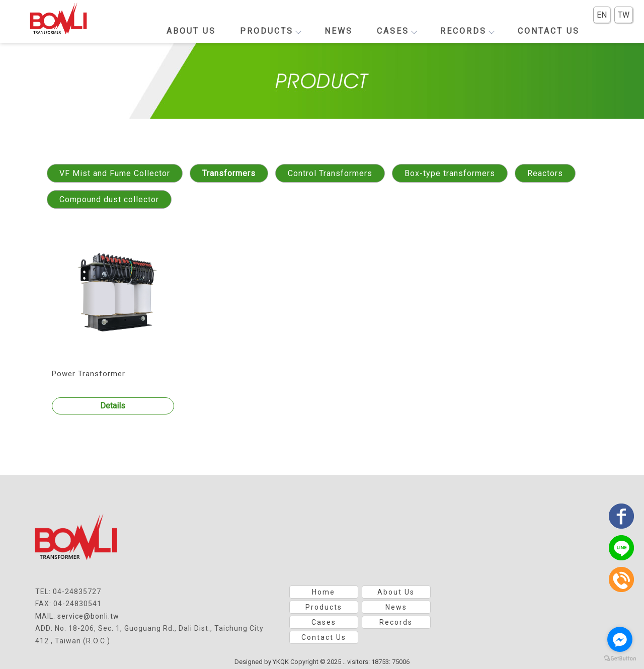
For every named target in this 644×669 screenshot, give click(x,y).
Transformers (229, 173)
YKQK (281, 662)
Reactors (545, 173)
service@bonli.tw (88, 616)
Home (324, 592)
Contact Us (549, 31)
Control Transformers (330, 173)
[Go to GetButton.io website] (620, 659)
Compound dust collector (109, 199)
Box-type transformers (450, 173)
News (339, 31)
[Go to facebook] (620, 639)
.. (344, 662)
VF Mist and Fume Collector (115, 173)
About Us (191, 31)
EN (602, 15)
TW (624, 15)
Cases (396, 31)
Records (467, 31)
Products (270, 31)
